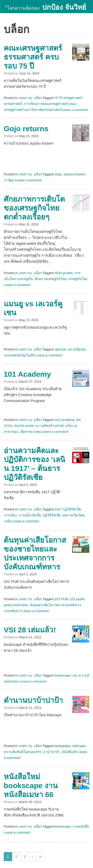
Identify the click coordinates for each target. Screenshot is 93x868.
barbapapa (63, 746)
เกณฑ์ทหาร (12, 611)
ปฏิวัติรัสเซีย (51, 515)
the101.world (24, 426)
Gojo (58, 174)
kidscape (79, 746)
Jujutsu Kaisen (74, 174)
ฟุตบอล (60, 349)
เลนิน (8, 521)
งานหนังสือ (80, 826)
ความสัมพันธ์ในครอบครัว (22, 752)
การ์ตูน (9, 180)
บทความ (25, 98)
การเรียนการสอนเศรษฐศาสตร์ (46, 104)
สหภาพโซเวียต (73, 515)
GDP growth (64, 273)
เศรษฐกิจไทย (77, 279)
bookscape (63, 675)
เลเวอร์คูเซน (76, 349)
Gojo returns (26, 129)
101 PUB (61, 599)
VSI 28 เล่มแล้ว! (30, 630)
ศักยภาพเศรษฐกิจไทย (50, 279)
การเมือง (10, 515)
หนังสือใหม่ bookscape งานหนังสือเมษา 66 (31, 786)
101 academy (64, 420)
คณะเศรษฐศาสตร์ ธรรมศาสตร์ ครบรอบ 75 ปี (33, 57)
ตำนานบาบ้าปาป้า (33, 700)
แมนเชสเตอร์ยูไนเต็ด (19, 355)
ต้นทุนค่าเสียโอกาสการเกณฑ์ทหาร (55, 605)
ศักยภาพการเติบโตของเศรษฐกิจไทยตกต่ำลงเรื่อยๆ (34, 208)
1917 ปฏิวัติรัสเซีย (68, 509)
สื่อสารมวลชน (31, 432)
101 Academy (27, 374)
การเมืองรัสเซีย (30, 515)
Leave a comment (75, 110)
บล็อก (38, 98)
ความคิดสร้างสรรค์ (49, 426)
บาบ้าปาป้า (51, 752)
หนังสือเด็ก (69, 752)
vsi (75, 675)
